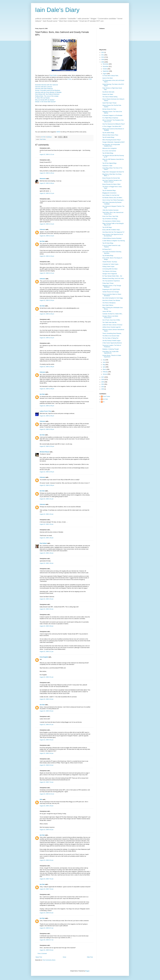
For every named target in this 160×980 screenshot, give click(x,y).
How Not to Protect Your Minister (111, 300)
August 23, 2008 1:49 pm (47, 806)
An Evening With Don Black (110, 269)
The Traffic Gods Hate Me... (110, 322)
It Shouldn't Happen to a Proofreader (112, 115)
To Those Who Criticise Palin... (111, 76)
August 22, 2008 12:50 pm (47, 429)
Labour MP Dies (107, 311)
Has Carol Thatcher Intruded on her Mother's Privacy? (112, 181)
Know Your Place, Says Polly (110, 216)
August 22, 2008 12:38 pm (47, 367)
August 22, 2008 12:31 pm (47, 338)
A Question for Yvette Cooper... (111, 264)
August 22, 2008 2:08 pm (47, 626)
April (104, 367)
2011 (103, 55)
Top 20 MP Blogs (107, 227)
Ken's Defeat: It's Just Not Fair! (111, 195)
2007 (103, 377)
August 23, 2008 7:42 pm (47, 879)
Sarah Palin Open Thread (109, 103)
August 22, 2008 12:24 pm (47, 300)
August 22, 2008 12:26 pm (47, 314)
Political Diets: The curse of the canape (47, 96)
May (104, 365)
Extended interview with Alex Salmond (46, 85)
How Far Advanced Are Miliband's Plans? (114, 124)
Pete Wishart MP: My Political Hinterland (47, 94)
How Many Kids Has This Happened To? (113, 232)
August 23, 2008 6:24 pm (47, 860)
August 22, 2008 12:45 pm (47, 406)
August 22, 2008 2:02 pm (47, 609)
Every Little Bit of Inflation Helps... (112, 230)
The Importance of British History (111, 221)
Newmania (43, 179)
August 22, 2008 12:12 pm (47, 224)
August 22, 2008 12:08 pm (47, 183)
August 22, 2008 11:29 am (47, 173)
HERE (58, 132)
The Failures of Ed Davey (109, 271)
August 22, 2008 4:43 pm (47, 740)
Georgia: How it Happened (110, 274)
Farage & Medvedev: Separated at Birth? (114, 142)
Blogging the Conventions (109, 193)
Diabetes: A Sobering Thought (111, 349)
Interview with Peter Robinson (44, 89)
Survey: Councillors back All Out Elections (48, 90)
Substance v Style (107, 166)
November (106, 66)
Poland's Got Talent (108, 94)
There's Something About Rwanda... (112, 333)
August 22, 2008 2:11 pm (47, 652)
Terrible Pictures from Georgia (111, 292)
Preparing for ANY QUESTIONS (111, 289)
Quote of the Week (108, 78)
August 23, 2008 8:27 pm (47, 928)
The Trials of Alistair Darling (110, 97)
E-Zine (69, 79)
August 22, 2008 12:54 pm (47, 472)
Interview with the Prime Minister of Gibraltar (48, 92)
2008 (103, 62)
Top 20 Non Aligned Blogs (109, 163)
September (106, 71)
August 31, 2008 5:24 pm (47, 950)
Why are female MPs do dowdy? (45, 100)
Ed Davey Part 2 (107, 249)
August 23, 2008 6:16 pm (47, 830)
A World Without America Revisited (112, 238)
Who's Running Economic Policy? (112, 140)
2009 (103, 60)
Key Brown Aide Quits (108, 92)
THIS (90, 79)
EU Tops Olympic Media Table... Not (112, 276)
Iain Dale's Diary (57, 10)
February (105, 372)
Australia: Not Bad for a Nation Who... (113, 314)
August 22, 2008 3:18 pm (47, 699)
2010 (103, 57)
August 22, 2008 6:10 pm (47, 765)
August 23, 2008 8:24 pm (47, 913)
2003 (103, 387)
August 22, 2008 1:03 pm (47, 514)
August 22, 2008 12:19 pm (47, 256)
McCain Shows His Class (109, 109)
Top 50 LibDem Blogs (108, 133)
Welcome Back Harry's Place (110, 135)
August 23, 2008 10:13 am (47, 794)
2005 (103, 382)
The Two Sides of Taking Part (110, 338)
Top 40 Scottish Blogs (108, 137)
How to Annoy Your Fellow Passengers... (113, 200)
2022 (103, 52)
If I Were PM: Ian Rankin (42, 98)
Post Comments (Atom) (49, 960)
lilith (41, 799)
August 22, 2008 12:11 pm (47, 193)
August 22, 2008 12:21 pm (47, 273)
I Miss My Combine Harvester (110, 210)
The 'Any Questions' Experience (111, 281)
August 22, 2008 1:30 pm (47, 538)
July (104, 360)
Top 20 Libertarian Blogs (109, 191)
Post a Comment (42, 954)
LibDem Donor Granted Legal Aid (111, 327)
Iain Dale (42, 241)
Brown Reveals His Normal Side (111, 178)
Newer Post (39, 957)
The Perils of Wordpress (109, 303)
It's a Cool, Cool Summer (109, 151)
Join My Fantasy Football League (111, 341)
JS (104, 402)
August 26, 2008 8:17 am (47, 940)
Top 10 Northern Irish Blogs (110, 219)
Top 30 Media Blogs (108, 256)
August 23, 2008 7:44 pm (47, 889)
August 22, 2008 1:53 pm (47, 599)
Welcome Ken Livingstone (110, 148)
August (105, 74)
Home (64, 957)
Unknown (42, 229)
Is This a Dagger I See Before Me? (112, 126)
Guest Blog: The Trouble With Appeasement (110, 352)
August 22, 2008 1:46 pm (47, 553)
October (105, 69)
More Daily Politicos (108, 305)
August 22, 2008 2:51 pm (47, 677)
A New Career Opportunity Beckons (112, 343)
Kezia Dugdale (44, 657)
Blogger (87, 971)
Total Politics (53, 75)
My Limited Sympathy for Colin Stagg (112, 298)
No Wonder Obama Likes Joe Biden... (113, 198)
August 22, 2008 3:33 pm (47, 711)
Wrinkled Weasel (45, 452)
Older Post (90, 957)
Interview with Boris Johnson (44, 87)
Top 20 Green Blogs (108, 243)
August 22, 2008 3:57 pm (47, 725)
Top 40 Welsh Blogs (108, 153)
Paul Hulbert (43, 543)
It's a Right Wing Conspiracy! (110, 118)
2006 (103, 379)
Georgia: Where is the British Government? (110, 317)
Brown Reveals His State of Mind (111, 184)
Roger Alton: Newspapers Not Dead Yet (113, 172)
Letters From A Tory (45, 411)
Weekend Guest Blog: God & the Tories (113, 278)
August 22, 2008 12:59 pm (47, 485)
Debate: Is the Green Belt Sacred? (45, 102)
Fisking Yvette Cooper (108, 267)
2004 (103, 384)
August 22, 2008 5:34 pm (47, 753)
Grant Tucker (106, 396)
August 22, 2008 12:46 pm (47, 416)
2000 (103, 389)
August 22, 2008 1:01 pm (47, 499)
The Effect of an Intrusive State (111, 336)
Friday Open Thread (108, 283)
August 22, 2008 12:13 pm (47, 236)
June (104, 362)
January (105, 374)
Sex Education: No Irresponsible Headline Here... (111, 145)
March (105, 369)
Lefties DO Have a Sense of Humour (112, 325)
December (106, 64)
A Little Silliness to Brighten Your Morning (114, 241)
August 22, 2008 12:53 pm (47, 446)
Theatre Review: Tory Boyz (110, 262)
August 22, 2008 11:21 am (47, 154)
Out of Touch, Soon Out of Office (111, 320)
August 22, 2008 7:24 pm (47, 782)
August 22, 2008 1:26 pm (47, 524)
